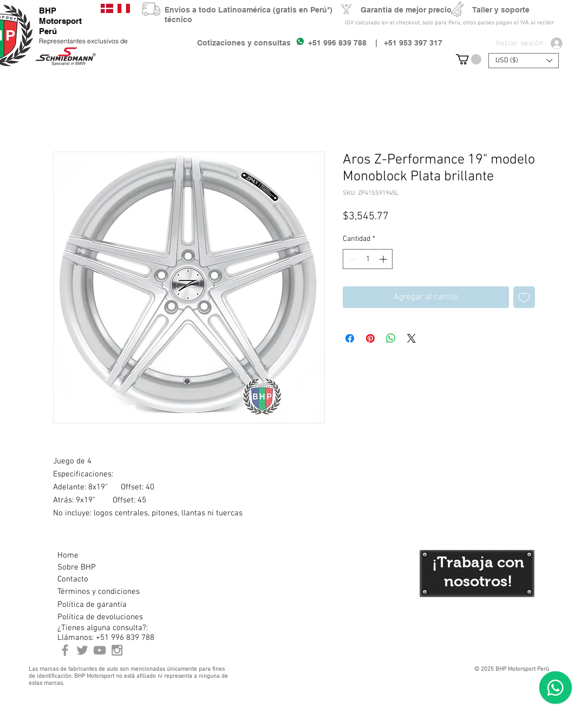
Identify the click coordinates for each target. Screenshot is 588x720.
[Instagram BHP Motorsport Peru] (117, 650)
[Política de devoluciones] (100, 617)
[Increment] (384, 259)
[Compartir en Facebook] (350, 338)
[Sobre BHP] (96, 567)
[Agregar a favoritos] (524, 297)
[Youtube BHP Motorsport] (100, 650)
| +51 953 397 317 (404, 43)
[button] (469, 59)
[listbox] (524, 61)
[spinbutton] (368, 259)
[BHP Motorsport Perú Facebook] (65, 650)
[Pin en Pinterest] (370, 338)
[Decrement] (351, 259)
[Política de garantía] (92, 605)
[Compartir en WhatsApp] (391, 338)
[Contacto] (96, 579)
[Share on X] (411, 338)
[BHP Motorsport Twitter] (82, 650)
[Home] (96, 555)
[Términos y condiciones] (98, 592)
